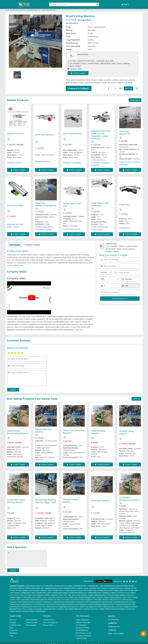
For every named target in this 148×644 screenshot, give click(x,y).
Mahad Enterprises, (43, 159)
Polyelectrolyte (40, 609)
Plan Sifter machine (101, 598)
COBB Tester (73, 595)
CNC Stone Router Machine (78, 593)
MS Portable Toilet (90, 588)
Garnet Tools (83, 52)
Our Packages (81, 623)
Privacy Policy (48, 623)
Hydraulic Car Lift (130, 586)
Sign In (125, 3)
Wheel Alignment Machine (65, 602)
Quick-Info (13, 628)
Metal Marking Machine (39, 598)
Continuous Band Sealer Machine (64, 600)
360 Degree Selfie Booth (74, 607)
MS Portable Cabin (116, 588)
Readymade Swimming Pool (68, 605)
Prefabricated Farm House (74, 588)
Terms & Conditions (50, 620)
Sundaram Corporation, (72, 160)
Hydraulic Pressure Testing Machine (109, 595)
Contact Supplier (80, 71)
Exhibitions (14, 631)
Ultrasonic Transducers (43, 600)
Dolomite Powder (28, 609)
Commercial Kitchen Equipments (82, 598)
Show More (135, 98)
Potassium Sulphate (118, 607)
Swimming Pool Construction (32, 605)
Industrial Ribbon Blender (125, 584)
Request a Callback (79, 86)
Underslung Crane (29, 595)
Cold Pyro (60, 607)
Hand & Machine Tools (18, 8)
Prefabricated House (94, 591)
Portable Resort (103, 588)
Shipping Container (109, 591)
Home (7, 8)
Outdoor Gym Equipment (88, 605)
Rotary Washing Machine (97, 593)
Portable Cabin (48, 584)
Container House (123, 591)
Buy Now (128, 86)
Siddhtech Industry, (15, 160)
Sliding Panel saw (15, 131)
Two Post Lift (51, 602)
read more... (80, 328)
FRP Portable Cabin (131, 588)
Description (15, 243)
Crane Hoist (51, 595)
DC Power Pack (30, 593)
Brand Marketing (82, 628)
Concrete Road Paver (91, 607)
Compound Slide (15, 203)
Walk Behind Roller (80, 584)
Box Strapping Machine (49, 586)
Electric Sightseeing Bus (106, 605)
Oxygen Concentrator (35, 607)
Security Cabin (46, 588)
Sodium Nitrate (105, 607)
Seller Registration (83, 618)
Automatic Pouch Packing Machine (88, 600)
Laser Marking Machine (34, 584)
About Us (13, 618)
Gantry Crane (41, 595)
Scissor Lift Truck (16, 588)
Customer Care (15, 623)
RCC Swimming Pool (50, 605)
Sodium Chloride (15, 609)
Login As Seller (81, 636)
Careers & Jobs (32, 620)
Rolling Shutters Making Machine (21, 602)
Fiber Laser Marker (23, 598)
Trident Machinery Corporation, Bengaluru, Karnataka (100, 160)
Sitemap (13, 620)
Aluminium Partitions (17, 586)
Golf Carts (119, 605)
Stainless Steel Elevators (31, 588)
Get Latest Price (84, 18)
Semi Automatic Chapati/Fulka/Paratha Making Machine (95, 602)
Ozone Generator (50, 607)
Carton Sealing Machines (67, 586)
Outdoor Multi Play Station (64, 584)
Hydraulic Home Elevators (99, 586)
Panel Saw (124, 202)
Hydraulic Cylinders (44, 593)
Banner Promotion (82, 626)
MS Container (15, 591)
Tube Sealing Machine (108, 584)
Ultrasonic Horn (115, 598)
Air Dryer (132, 600)
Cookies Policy (48, 618)
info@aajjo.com (114, 624)
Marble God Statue (55, 598)
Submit (13, 387)
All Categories (31, 623)
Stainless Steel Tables (33, 586)
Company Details (32, 243)
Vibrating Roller (93, 584)
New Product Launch (83, 631)
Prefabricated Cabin (28, 591)
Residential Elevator (116, 586)
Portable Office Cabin (44, 591)
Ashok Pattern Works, (72, 227)
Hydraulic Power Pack (59, 593)
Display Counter (83, 586)
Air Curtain (66, 598)
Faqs (11, 634)
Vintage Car (128, 605)
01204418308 (113, 617)
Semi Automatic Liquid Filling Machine (115, 600)
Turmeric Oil (130, 607)
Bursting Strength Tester (87, 595)
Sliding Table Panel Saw (33, 8)
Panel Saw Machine (44, 132)
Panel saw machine (100, 498)
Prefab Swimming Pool (123, 602)
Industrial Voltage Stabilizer (116, 593)
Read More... (129, 80)
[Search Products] (50, 3)
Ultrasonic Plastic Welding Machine (22, 600)
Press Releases (32, 618)
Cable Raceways (127, 598)
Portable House (58, 588)
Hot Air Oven (19, 593)
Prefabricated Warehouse (77, 591)
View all (136, 397)
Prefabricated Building (60, 591)
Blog (11, 626)
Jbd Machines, (125, 226)
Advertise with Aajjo (83, 620)
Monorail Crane (62, 595)
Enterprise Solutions (83, 634)
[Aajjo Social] (124, 579)
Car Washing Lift (39, 602)
